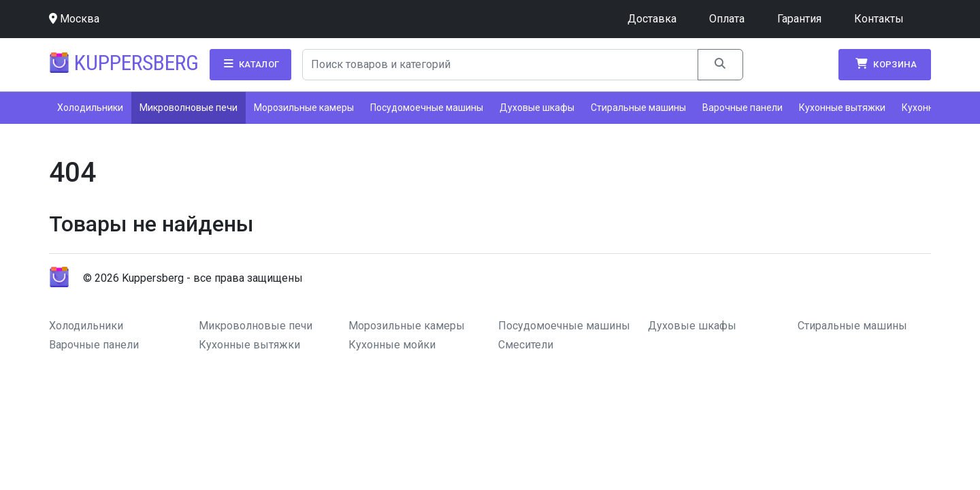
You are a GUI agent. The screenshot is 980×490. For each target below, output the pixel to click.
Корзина (885, 64)
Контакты (879, 19)
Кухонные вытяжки (842, 108)
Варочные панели (742, 108)
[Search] (501, 65)
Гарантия (799, 19)
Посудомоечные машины (427, 108)
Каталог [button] (250, 64)
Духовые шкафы (537, 108)
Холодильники (90, 108)
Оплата (727, 19)
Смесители (526, 345)
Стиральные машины (638, 108)
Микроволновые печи (189, 108)
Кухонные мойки (392, 345)
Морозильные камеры (304, 108)
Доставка (652, 19)
